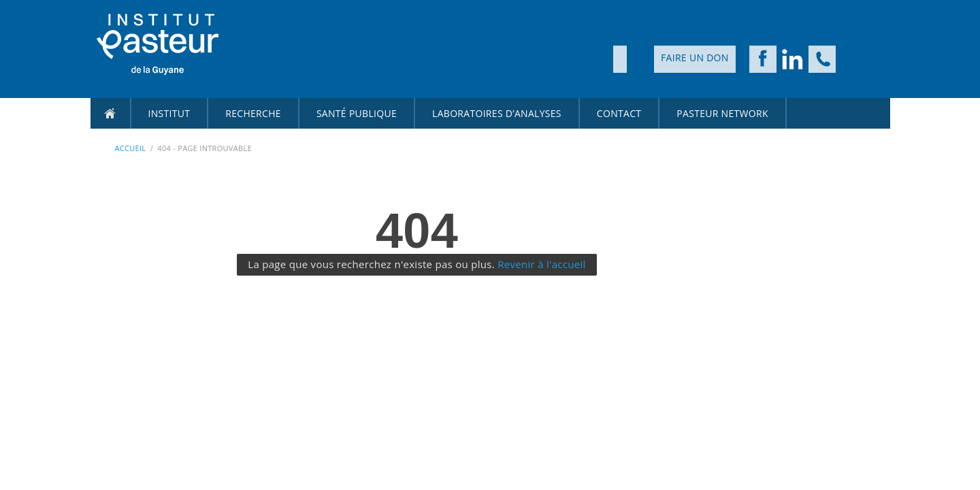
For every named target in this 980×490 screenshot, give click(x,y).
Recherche (253, 113)
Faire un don (695, 58)
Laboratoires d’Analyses (497, 113)
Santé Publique (357, 113)
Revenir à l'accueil (542, 264)
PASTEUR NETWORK (722, 113)
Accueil (110, 113)
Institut (169, 113)
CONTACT (619, 113)
